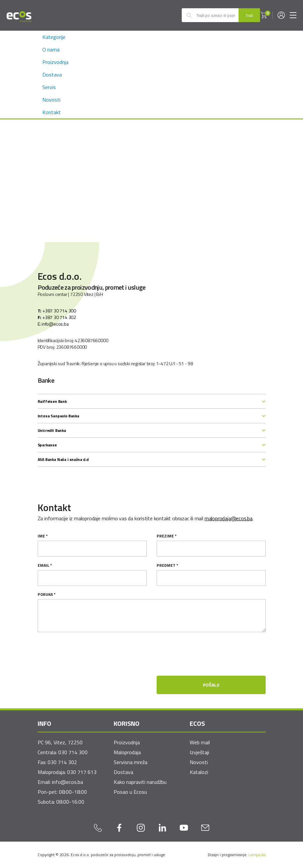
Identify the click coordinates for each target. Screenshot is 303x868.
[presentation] (215, 666)
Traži (249, 15)
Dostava (52, 75)
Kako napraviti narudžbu (140, 782)
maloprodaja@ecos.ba (228, 518)
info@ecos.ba (67, 782)
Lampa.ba (257, 855)
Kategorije (54, 37)
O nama (51, 49)
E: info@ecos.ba (53, 324)
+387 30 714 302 (57, 317)
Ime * (43, 536)
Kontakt (52, 112)
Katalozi (199, 772)
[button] (264, 15)
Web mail (200, 742)
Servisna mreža (131, 762)
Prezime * (167, 536)
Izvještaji (199, 752)
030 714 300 (73, 752)
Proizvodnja (55, 62)
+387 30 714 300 (57, 311)
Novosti (51, 100)
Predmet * (167, 565)
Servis (49, 87)
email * (45, 565)
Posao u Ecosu (130, 792)
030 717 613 (82, 772)
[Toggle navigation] (293, 15)
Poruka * (47, 594)
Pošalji (211, 685)
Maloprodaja (127, 752)
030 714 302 (62, 762)
